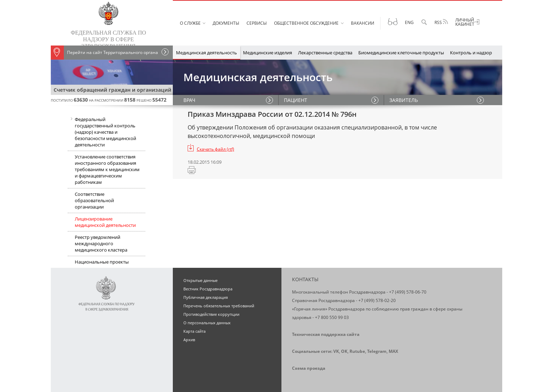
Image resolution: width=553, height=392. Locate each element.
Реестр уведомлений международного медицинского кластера (101, 243)
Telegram (377, 351)
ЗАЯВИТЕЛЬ (404, 100)
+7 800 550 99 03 (332, 317)
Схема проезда (309, 368)
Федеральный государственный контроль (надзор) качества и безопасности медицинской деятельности (102, 133)
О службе (190, 23)
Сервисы (257, 23)
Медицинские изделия (268, 53)
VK (336, 351)
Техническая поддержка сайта (326, 334)
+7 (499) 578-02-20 (377, 300)
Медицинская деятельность (206, 53)
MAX (393, 351)
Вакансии (363, 23)
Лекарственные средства (325, 53)
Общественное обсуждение (306, 23)
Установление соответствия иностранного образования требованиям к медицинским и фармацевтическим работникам (107, 169)
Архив (189, 340)
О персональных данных (207, 323)
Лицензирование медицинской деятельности (105, 222)
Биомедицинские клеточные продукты (401, 53)
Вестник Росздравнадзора (208, 289)
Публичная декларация (206, 297)
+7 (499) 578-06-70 (408, 292)
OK (344, 351)
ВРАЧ (189, 100)
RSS (441, 22)
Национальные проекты (102, 262)
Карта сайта (195, 331)
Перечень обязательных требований (219, 306)
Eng (409, 22)
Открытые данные (200, 280)
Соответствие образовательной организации (94, 200)
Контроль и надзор (471, 53)
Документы (226, 23)
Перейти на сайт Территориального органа (104, 53)
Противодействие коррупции (211, 314)
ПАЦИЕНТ (296, 100)
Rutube (357, 351)
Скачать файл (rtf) (215, 149)
